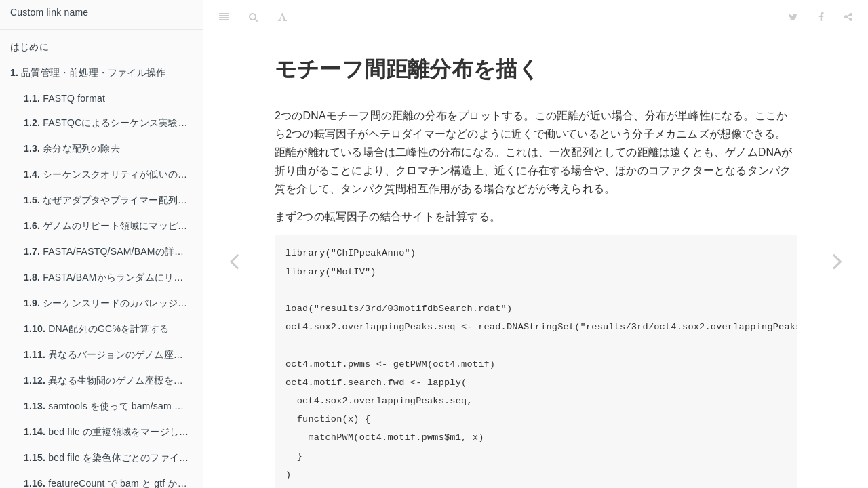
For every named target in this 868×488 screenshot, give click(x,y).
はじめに (29, 47)
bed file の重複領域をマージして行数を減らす (113, 432)
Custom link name (49, 12)
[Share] (848, 17)
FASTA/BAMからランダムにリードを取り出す (113, 277)
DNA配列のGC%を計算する (96, 329)
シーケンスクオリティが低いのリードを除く (113, 174)
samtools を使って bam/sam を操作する (113, 406)
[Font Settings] (282, 17)
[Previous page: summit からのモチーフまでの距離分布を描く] (234, 261)
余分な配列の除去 (72, 148)
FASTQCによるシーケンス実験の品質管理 (113, 123)
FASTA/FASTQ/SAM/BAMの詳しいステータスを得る (113, 251)
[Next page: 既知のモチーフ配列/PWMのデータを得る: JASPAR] (837, 261)
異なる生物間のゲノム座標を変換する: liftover (113, 380)
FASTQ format (64, 98)
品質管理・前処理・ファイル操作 (88, 73)
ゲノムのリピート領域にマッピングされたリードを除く (113, 226)
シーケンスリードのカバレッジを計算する (113, 303)
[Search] (253, 17)
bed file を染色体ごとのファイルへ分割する (113, 457)
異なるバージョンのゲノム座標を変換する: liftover (113, 354)
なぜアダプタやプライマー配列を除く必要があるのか (113, 200)
